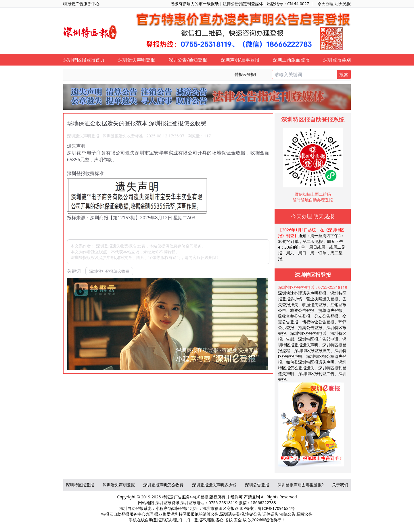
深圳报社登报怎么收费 (109, 271)
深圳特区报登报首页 (84, 60)
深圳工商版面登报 (291, 60)
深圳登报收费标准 (85, 173)
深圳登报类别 (337, 60)
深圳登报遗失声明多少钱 (214, 485)
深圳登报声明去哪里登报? (300, 485)
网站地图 (146, 503)
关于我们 (340, 485)
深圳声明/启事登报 (240, 60)
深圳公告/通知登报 (188, 60)
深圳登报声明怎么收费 (163, 485)
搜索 (344, 74)
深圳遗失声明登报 (137, 60)
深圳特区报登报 (80, 485)
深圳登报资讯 (167, 503)
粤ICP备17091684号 (276, 508)
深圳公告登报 (257, 485)
